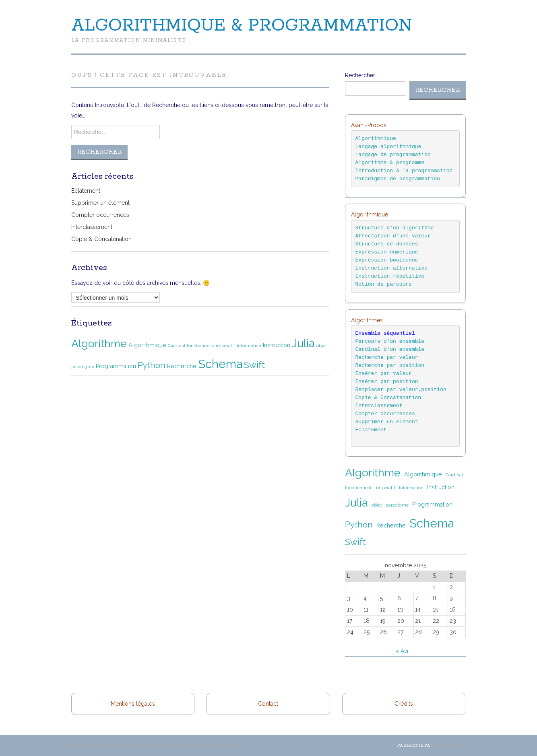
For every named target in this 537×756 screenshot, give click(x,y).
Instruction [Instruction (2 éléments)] (277, 345)
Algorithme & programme (390, 163)
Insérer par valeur (384, 374)
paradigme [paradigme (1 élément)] (83, 367)
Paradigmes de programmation (398, 179)
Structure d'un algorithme (395, 228)
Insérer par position (387, 382)
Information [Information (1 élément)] (249, 346)
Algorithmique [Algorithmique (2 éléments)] (147, 345)
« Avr (402, 651)
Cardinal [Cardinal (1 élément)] (177, 346)
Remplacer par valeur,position (401, 390)
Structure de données (387, 244)
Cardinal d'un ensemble (390, 349)
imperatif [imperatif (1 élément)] (225, 346)
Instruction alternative (391, 268)
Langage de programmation (393, 155)
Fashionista (414, 746)
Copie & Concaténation (101, 239)
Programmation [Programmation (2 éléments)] (116, 366)
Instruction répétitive (390, 276)
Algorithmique (376, 139)
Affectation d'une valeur (393, 236)
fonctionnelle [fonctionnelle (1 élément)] (200, 346)
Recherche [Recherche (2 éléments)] (182, 366)
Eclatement (86, 191)
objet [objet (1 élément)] (322, 346)
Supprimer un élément (100, 203)
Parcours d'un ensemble (391, 341)
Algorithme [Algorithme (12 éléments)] (99, 343)
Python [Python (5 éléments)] (152, 365)
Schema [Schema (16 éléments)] (220, 364)
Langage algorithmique (388, 147)
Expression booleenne (387, 260)
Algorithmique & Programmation (242, 26)
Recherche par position (390, 366)
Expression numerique (387, 252)
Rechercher (360, 75)
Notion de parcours (384, 284)
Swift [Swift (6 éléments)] (254, 365)
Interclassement (92, 227)
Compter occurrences (100, 215)
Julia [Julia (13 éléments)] (303, 343)
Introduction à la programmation (404, 171)
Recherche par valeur (387, 357)
